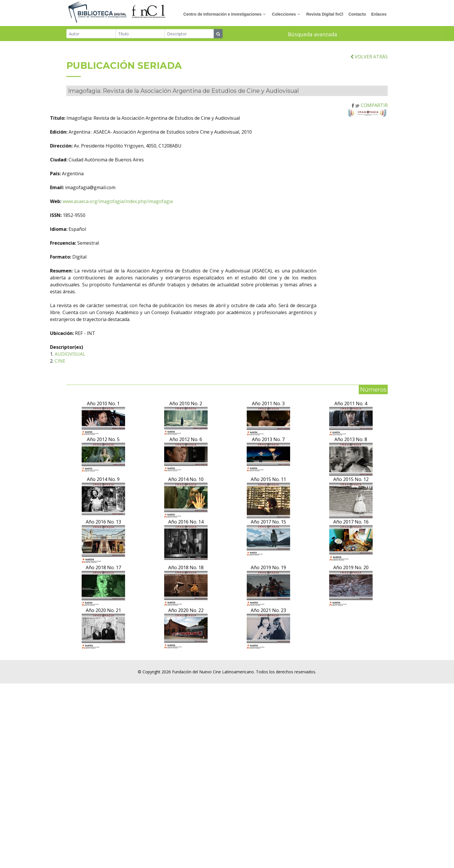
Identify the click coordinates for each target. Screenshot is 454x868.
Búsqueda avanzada (312, 35)
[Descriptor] (189, 34)
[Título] (140, 34)
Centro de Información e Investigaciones (222, 14)
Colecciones (284, 14)
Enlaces (379, 14)
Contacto (357, 14)
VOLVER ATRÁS (369, 85)
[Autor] (91, 34)
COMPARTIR (370, 133)
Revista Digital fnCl (325, 14)
